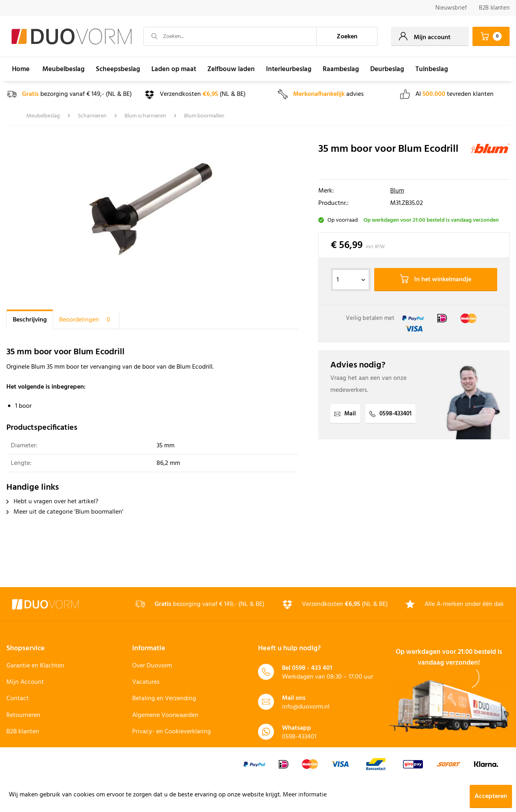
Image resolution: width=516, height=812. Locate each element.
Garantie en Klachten (35, 666)
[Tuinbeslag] (432, 69)
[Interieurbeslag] (289, 69)
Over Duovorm (152, 666)
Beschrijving (30, 320)
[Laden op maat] (174, 69)
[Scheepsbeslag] (118, 69)
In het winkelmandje (436, 280)
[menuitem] (451, 8)
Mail (345, 414)
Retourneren (23, 715)
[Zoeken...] (230, 36)
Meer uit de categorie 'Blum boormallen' (65, 512)
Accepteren (491, 796)
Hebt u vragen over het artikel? (52, 502)
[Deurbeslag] (387, 69)
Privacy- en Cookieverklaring (172, 732)
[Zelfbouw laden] (231, 69)
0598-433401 (390, 414)
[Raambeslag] (341, 69)
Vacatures (146, 682)
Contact (18, 699)
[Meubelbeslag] (64, 69)
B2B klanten (494, 8)
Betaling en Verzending (164, 699)
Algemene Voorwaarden (165, 715)
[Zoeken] (347, 36)
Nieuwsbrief (451, 8)
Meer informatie (305, 795)
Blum (397, 191)
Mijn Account (25, 682)
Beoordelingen (86, 320)
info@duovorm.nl (306, 707)
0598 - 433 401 (312, 668)
